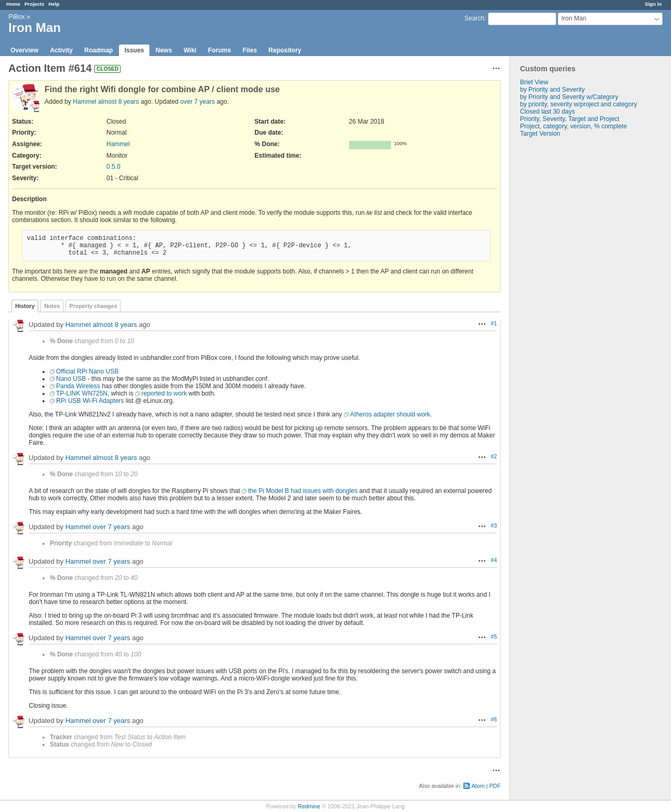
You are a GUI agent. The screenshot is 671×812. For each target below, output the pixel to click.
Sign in (653, 4)
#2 (494, 456)
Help (54, 4)
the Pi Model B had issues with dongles (303, 491)
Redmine (309, 806)
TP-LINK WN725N (82, 393)
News (164, 50)
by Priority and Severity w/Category (569, 97)
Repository (285, 50)
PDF (495, 786)
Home (13, 4)
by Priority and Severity (552, 90)
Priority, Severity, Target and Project (570, 119)
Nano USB (71, 379)
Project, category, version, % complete (573, 126)
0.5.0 (113, 167)
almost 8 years (118, 102)
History (25, 306)
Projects (35, 4)
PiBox (17, 17)
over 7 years (198, 102)
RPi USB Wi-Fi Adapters (90, 401)
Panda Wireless (78, 386)
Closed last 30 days (548, 112)
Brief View (534, 82)
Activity (61, 50)
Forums (220, 50)
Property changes (93, 306)
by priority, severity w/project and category (578, 104)
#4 (494, 560)
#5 (494, 637)
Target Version (540, 134)
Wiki (190, 50)
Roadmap (99, 50)
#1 (494, 323)
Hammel (85, 102)
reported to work (164, 393)
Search (474, 18)
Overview (24, 50)
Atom (478, 786)
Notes (52, 306)
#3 (494, 525)
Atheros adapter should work (390, 414)
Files (250, 50)
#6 (494, 719)
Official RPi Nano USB (87, 371)
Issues (134, 50)
